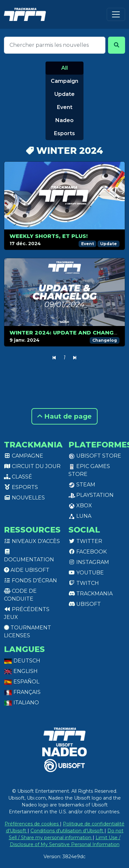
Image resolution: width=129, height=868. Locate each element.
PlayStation (91, 495)
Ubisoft (85, 604)
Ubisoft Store (95, 456)
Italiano (21, 703)
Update (64, 94)
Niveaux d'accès (32, 541)
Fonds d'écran (30, 580)
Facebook (88, 552)
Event (65, 107)
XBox (80, 506)
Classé (18, 477)
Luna (80, 516)
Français (22, 692)
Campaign (64, 81)
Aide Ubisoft (27, 570)
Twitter (85, 541)
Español (22, 682)
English (21, 671)
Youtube (86, 573)
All (64, 68)
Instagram (89, 562)
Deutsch (22, 661)
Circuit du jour (32, 466)
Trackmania (91, 594)
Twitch (84, 583)
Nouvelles (24, 498)
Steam (82, 485)
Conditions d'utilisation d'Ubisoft (67, 831)
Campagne (24, 456)
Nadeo (64, 120)
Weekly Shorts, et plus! (49, 236)
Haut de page (64, 416)
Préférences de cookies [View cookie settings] (32, 824)
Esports (64, 133)
